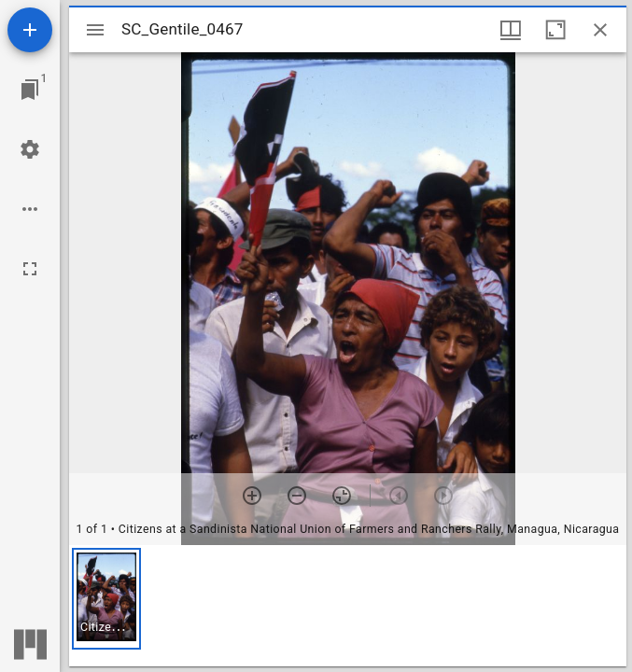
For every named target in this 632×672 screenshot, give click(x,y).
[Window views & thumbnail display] (511, 30)
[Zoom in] (252, 496)
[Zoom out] (297, 496)
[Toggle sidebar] (95, 30)
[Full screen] (30, 269)
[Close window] (600, 30)
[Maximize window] (555, 30)
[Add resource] (30, 30)
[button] (106, 599)
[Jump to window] (30, 90)
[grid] (348, 606)
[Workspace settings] (30, 149)
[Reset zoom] (342, 496)
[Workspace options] (30, 209)
